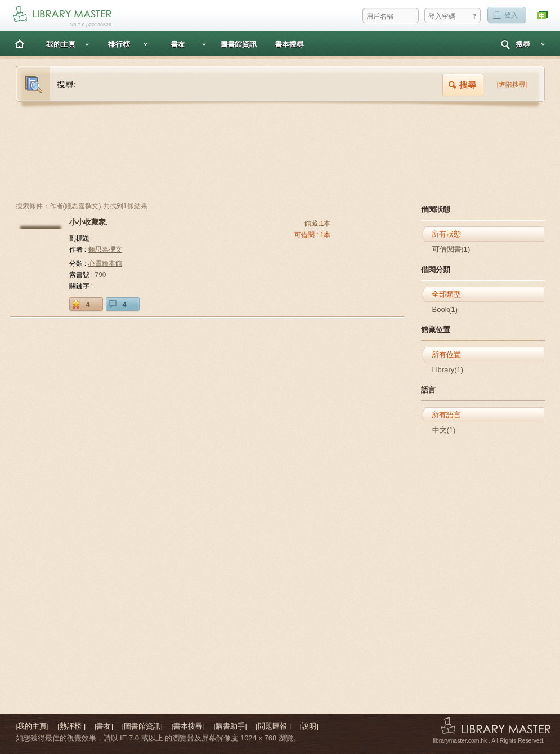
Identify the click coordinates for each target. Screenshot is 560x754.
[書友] (104, 726)
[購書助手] (230, 726)
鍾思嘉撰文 (105, 249)
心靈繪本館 (105, 264)
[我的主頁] (32, 726)
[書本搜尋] (188, 726)
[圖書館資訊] (142, 726)
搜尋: (66, 84)
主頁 (20, 44)
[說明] (309, 726)
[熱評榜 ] (71, 726)
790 (101, 275)
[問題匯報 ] (273, 726)
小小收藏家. (89, 222)
